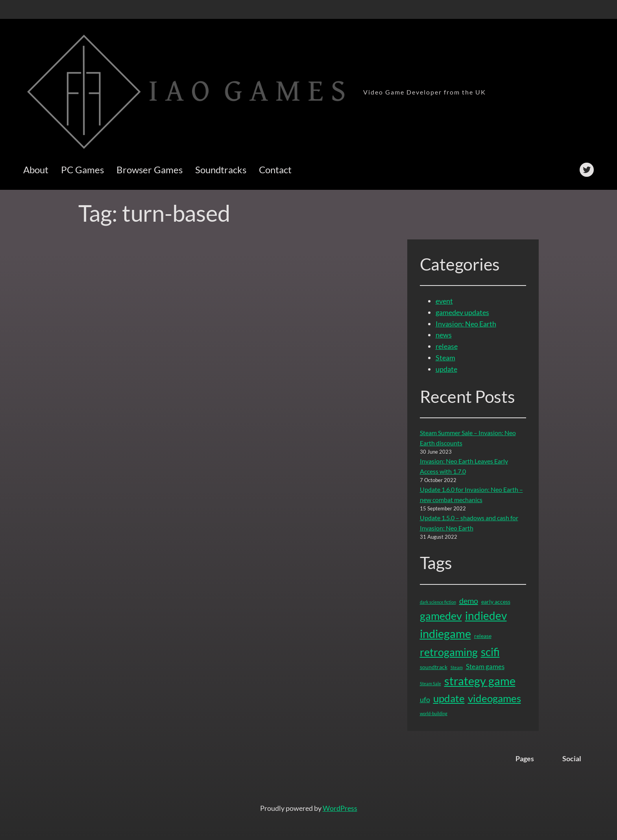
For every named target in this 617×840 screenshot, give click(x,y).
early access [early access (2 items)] (496, 602)
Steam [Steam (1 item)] (457, 667)
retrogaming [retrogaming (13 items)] (449, 652)
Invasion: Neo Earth (466, 324)
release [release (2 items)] (483, 636)
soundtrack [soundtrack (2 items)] (434, 667)
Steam (445, 358)
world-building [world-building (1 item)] (434, 713)
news (444, 335)
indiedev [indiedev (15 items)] (486, 616)
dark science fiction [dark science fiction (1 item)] (438, 602)
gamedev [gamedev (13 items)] (441, 616)
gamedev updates (462, 312)
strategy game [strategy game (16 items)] (480, 681)
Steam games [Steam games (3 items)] (485, 667)
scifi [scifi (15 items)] (490, 652)
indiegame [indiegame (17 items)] (445, 633)
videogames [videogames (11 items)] (494, 698)
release (447, 346)
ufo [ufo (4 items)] (425, 699)
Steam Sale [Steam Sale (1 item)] (430, 683)
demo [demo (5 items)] (469, 601)
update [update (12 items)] (449, 698)
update (446, 369)
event (444, 301)
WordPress (340, 808)
